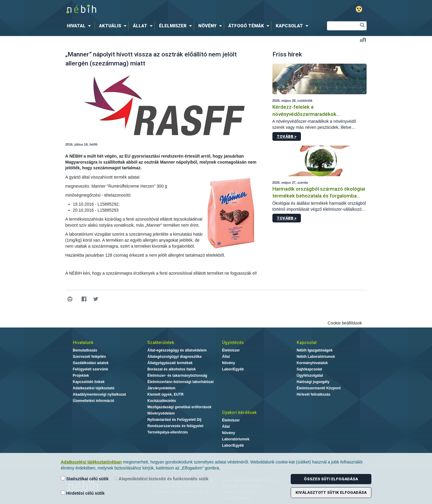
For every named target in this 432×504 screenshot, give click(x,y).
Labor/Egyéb (233, 369)
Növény (228, 363)
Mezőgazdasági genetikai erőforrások (179, 407)
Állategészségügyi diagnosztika (174, 357)
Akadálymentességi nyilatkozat (99, 394)
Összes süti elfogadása (331, 479)
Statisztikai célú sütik (85, 479)
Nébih (152, 9)
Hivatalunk (83, 343)
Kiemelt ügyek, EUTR (165, 394)
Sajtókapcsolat (309, 369)
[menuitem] (80, 26)
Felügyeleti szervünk (91, 369)
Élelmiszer (231, 350)
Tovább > (287, 136)
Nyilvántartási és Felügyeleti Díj (174, 420)
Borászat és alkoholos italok (171, 369)
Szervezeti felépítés (90, 357)
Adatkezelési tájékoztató (94, 388)
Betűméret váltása (363, 40)
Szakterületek (161, 343)
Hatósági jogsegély (313, 382)
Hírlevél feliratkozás (314, 394)
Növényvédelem (161, 413)
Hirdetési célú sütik (83, 493)
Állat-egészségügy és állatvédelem (177, 350)
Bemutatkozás (85, 350)
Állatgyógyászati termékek (170, 363)
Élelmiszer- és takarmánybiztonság (177, 376)
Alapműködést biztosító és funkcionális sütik (161, 479)
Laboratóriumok (236, 439)
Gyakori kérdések (239, 412)
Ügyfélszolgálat (310, 376)
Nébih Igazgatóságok (315, 350)
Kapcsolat (307, 343)
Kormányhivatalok (312, 363)
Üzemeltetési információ (94, 401)
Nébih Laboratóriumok (316, 357)
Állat (226, 357)
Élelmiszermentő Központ (319, 388)
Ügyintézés (233, 343)
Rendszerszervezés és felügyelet (175, 426)
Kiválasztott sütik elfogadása (331, 492)
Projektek (81, 376)
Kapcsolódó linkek (89, 382)
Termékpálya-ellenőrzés (168, 432)
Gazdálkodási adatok (91, 363)
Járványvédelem (161, 388)
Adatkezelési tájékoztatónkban (91, 462)
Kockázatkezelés (162, 401)
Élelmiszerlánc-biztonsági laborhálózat (180, 382)
